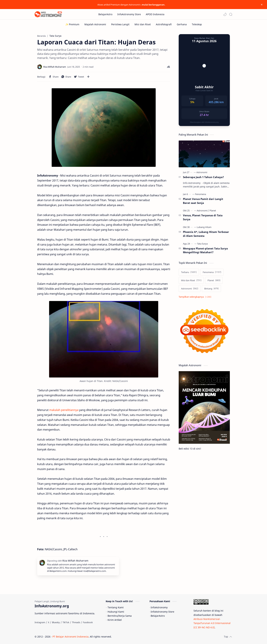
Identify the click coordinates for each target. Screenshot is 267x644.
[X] (49, 622)
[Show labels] (196, 297)
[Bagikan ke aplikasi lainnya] (88, 77)
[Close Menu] (262, 5)
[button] (225, 14)
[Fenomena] (201, 194)
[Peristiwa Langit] (120, 24)
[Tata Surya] (202, 244)
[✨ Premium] (72, 24)
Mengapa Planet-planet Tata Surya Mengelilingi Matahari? (205, 250)
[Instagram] (40, 622)
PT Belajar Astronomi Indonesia (71, 637)
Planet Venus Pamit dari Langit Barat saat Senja (203, 201)
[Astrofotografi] (164, 24)
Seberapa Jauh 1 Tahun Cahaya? (203, 177)
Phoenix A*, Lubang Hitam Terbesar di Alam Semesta (206, 234)
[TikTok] (66, 622)
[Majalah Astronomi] (95, 24)
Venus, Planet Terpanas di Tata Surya (203, 217)
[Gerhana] (182, 24)
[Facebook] (88, 622)
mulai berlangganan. (153, 5)
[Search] (231, 14)
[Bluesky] (56, 622)
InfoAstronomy (159, 607)
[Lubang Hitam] (204, 227)
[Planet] (213, 211)
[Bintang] (211, 289)
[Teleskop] (197, 24)
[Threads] (76, 622)
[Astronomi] (202, 172)
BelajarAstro (158, 616)
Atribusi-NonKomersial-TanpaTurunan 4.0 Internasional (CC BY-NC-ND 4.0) (212, 623)
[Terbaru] (189, 272)
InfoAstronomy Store (162, 612)
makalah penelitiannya (64, 410)
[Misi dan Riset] (143, 24)
